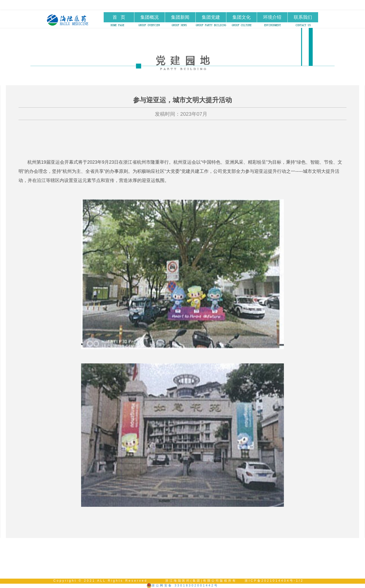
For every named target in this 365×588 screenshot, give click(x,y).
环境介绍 (272, 17)
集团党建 (211, 17)
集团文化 (242, 17)
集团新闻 (180, 17)
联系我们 (303, 17)
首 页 (119, 17)
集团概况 (150, 17)
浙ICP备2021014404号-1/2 (274, 581)
